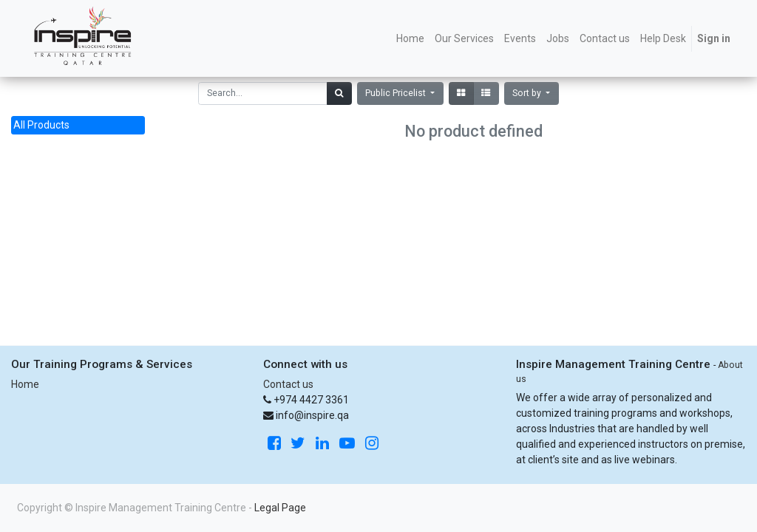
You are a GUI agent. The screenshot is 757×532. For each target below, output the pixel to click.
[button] (532, 93)
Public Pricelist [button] (397, 93)
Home (25, 384)
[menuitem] (410, 39)
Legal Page (280, 508)
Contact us (288, 384)
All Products (41, 125)
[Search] (339, 93)
